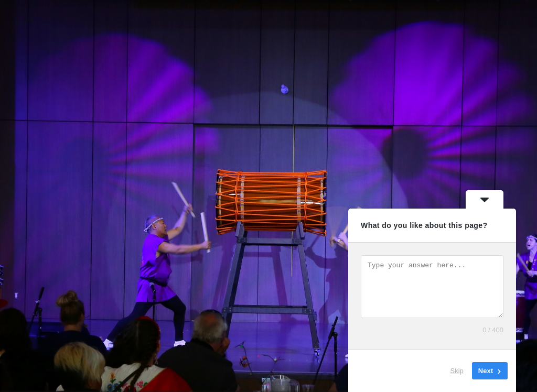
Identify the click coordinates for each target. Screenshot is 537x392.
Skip (457, 371)
